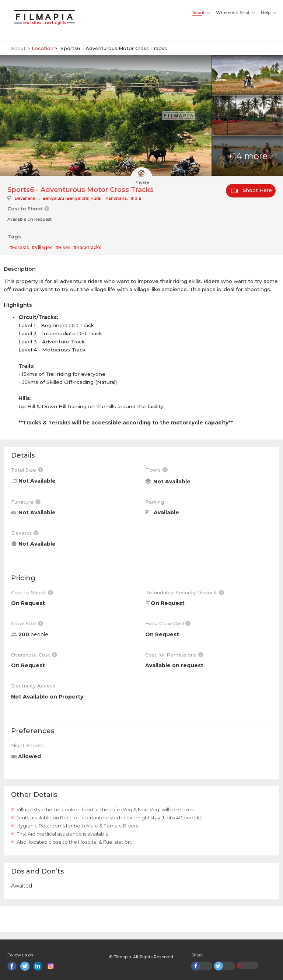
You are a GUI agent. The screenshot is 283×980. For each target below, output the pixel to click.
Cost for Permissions (174, 655)
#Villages (42, 247)
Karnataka (116, 198)
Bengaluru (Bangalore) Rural (72, 198)
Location (43, 48)
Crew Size (27, 623)
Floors (156, 470)
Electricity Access (33, 686)
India (136, 198)
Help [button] (266, 13)
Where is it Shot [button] (233, 13)
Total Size (27, 470)
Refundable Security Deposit (185, 592)
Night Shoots (27, 745)
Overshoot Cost (34, 655)
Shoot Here (251, 190)
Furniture (26, 502)
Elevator (25, 533)
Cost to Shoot (32, 592)
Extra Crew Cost (168, 623)
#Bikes (63, 247)
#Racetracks (87, 247)
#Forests (19, 247)
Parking (155, 502)
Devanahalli (27, 198)
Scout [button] (198, 13)
